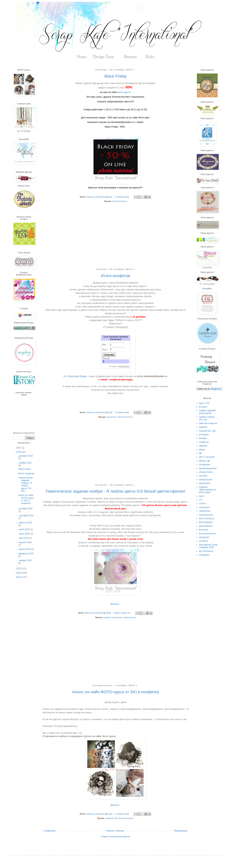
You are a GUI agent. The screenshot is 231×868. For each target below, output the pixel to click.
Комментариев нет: (122, 613)
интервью (204, 435)
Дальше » (115, 604)
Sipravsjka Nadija (78, 376)
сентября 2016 (26, 516)
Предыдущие (181, 831)
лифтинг (203, 446)
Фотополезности (120, 201)
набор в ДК (205, 461)
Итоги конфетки (115, 276)
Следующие (50, 831)
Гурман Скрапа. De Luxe (207, 418)
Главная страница (115, 831)
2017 (19, 448)
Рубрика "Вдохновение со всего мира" (208, 490)
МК (116, 818)
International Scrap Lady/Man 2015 (208, 546)
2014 (19, 573)
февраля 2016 (26, 554)
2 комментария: (122, 197)
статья (202, 503)
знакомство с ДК (207, 431)
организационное (208, 468)
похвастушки (205, 480)
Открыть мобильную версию (115, 837)
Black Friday (115, 76)
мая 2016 (24, 538)
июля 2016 (25, 529)
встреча (203, 407)
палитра (203, 476)
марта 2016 (25, 549)
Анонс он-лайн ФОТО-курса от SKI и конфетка (116, 692)
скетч (202, 496)
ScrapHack (204, 555)
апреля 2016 (25, 542)
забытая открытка (208, 423)
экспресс (203, 541)
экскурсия (204, 537)
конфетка (110, 818)
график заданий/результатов (207, 412)
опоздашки (204, 465)
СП (200, 500)
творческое (117, 617)
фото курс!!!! (124, 92)
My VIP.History (206, 551)
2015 (19, 568)
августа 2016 (25, 523)
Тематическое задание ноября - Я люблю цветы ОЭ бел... (25, 484)
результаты (111, 417)
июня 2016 (25, 534)
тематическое (130, 617)
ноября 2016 (25, 463)
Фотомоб (203, 530)
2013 (19, 577)
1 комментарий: (122, 814)
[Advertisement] (115, 238)
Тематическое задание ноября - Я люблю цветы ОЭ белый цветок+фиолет (115, 491)
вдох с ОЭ (204, 403)
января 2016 (25, 560)
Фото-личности (207, 519)
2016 (19, 452)
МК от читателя (207, 457)
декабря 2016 (26, 456)
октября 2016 (26, 509)
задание (107, 617)
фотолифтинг (206, 526)
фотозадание (206, 522)
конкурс (203, 438)
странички (204, 507)
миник (202, 450)
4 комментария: (122, 412)
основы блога (206, 472)
